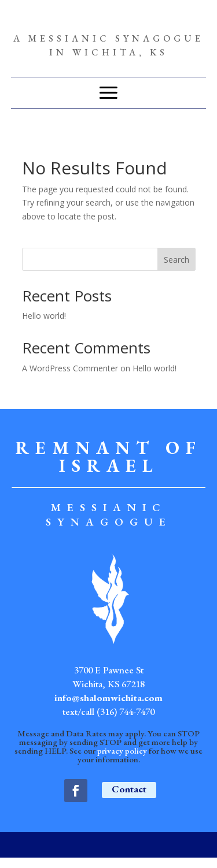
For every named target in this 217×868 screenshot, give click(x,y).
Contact (129, 789)
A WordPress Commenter (70, 368)
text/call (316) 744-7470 (108, 711)
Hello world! (44, 316)
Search (176, 260)
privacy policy (122, 750)
